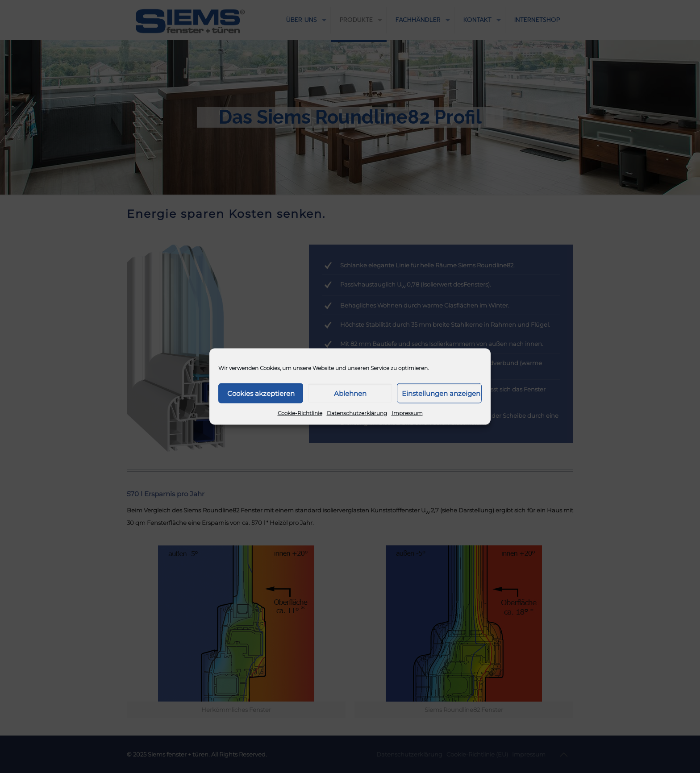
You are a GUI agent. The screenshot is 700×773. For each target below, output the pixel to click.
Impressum (407, 413)
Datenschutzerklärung (357, 413)
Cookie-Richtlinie (300, 413)
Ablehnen (350, 393)
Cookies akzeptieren (261, 393)
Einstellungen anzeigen (441, 393)
